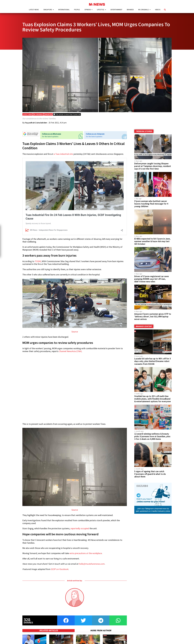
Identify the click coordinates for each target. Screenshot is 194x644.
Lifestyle (101, 10)
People (77, 10)
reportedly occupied (80, 528)
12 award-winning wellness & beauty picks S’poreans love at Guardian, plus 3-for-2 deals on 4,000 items (152, 436)
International (64, 10)
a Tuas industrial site (63, 154)
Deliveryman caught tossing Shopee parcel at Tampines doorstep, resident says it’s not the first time (153, 166)
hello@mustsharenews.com (92, 564)
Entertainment (116, 10)
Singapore (48, 10)
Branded (130, 10)
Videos (158, 10)
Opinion (88, 10)
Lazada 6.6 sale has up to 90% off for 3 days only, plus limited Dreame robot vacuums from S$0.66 (153, 361)
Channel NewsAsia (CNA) (70, 351)
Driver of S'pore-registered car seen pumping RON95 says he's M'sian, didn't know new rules (152, 279)
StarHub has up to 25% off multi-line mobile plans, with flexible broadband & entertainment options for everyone (153, 399)
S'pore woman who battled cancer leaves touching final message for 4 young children (151, 204)
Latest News (34, 10)
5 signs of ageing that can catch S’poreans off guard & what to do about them (150, 474)
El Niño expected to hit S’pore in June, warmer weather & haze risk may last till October (152, 241)
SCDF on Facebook (60, 569)
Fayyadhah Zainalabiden (36, 123)
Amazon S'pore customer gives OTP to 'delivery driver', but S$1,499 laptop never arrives (153, 317)
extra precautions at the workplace (86, 553)
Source (75, 332)
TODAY (38, 261)
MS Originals (144, 10)
